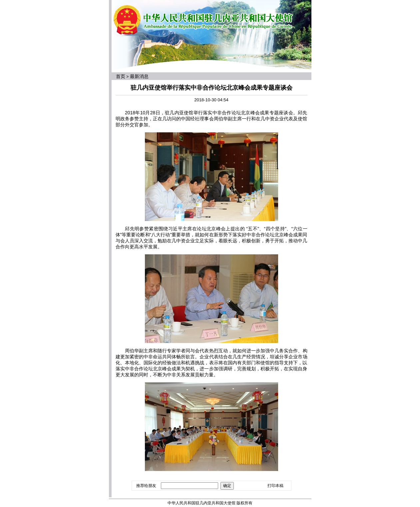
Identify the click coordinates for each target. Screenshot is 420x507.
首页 (121, 76)
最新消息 (139, 76)
